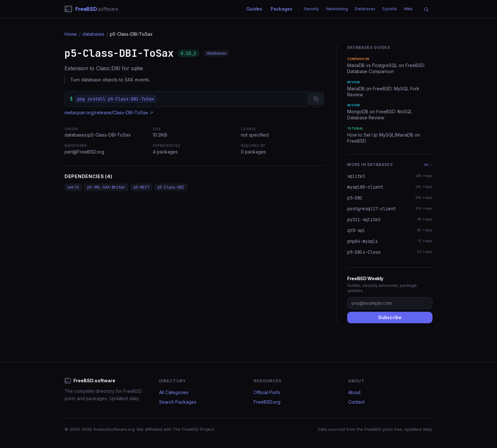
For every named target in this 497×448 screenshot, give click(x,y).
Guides (254, 9)
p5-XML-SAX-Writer (106, 187)
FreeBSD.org (267, 402)
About (354, 392)
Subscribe (390, 317)
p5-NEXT (141, 187)
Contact (356, 402)
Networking (337, 9)
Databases (365, 9)
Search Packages (178, 402)
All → (428, 165)
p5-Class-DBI (171, 187)
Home (71, 34)
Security (311, 9)
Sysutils (390, 9)
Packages (282, 9)
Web (408, 9)
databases (93, 34)
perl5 (73, 187)
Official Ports (267, 392)
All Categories (174, 392)
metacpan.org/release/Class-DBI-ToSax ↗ (109, 112)
